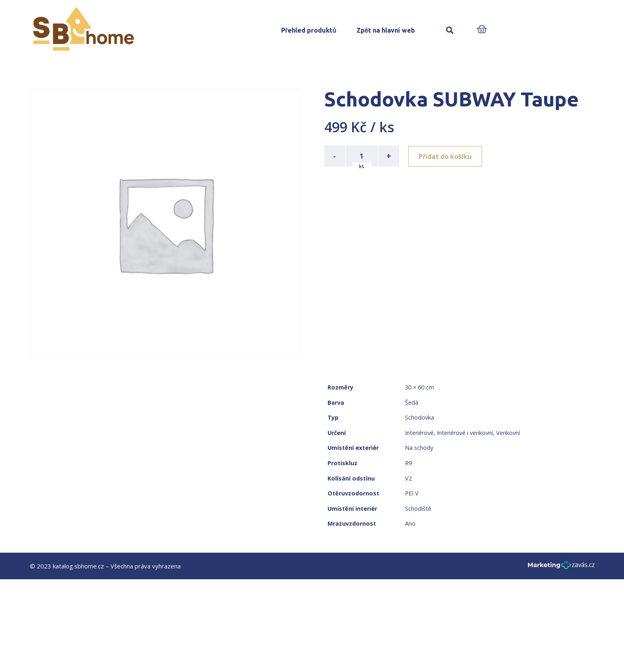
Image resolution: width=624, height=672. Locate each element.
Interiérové (419, 433)
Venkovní (508, 433)
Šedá (412, 403)
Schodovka (419, 417)
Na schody (419, 448)
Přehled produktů (309, 30)
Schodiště (418, 509)
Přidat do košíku (446, 156)
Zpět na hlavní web (386, 30)
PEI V (412, 493)
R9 (408, 463)
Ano (410, 523)
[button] (450, 30)
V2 (408, 478)
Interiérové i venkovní (465, 433)
